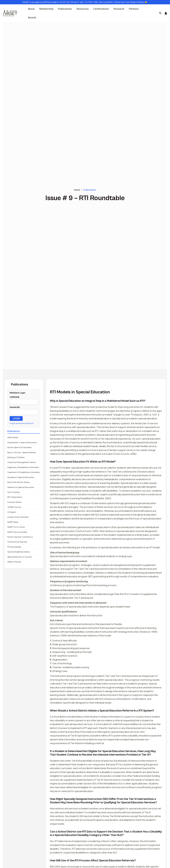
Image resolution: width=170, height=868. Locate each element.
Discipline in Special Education (21, 477)
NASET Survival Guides (17, 532)
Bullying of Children (16, 457)
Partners (134, 9)
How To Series (14, 492)
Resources (83, 9)
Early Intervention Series (18, 482)
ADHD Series (13, 437)
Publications (65, 9)
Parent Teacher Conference (20, 537)
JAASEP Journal (14, 507)
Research (119, 9)
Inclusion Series (14, 502)
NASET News (13, 522)
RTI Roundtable (14, 547)
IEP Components (15, 497)
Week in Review (14, 562)
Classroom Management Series (21, 462)
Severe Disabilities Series (19, 552)
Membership (46, 9)
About (31, 9)
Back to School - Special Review (22, 452)
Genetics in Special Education (21, 487)
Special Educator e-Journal (19, 557)
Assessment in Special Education (22, 442)
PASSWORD (15, 407)
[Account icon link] (166, 13)
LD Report (12, 512)
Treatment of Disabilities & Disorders (24, 472)
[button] (160, 13)
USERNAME (14, 397)
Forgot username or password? (22, 423)
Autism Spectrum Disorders (20, 447)
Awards (32, 17)
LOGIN (16, 418)
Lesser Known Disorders (18, 517)
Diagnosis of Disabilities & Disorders (23, 467)
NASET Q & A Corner (16, 527)
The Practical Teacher (17, 542)
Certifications (101, 9)
